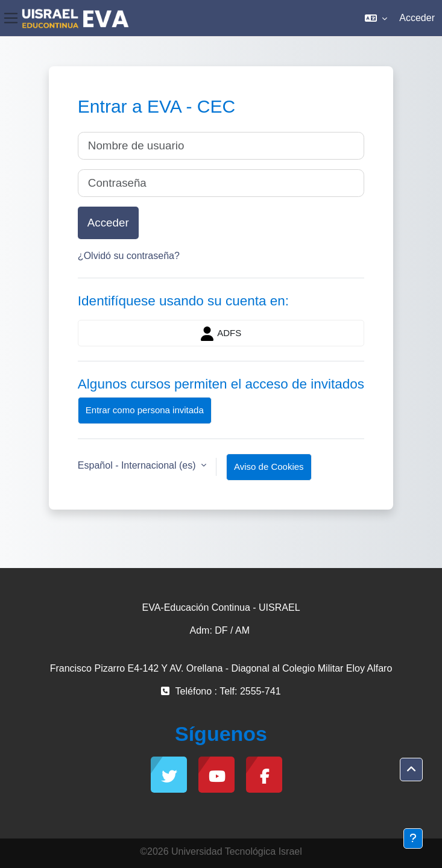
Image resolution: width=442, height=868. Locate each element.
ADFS (221, 334)
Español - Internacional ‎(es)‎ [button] (138, 465)
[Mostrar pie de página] (413, 838)
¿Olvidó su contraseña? (129, 256)
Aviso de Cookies (269, 467)
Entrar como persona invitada (145, 410)
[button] (376, 18)
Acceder (417, 18)
